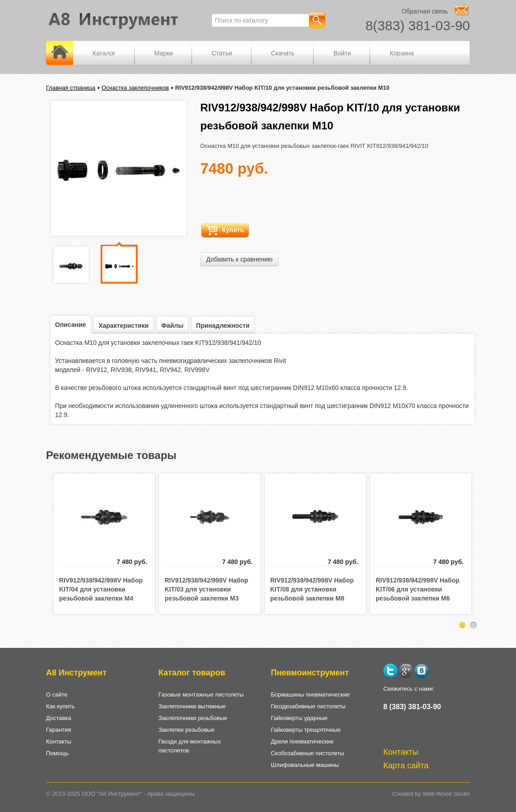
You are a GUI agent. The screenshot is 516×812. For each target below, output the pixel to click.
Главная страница (71, 88)
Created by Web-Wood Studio (431, 794)
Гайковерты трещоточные (306, 730)
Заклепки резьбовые (186, 730)
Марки (164, 53)
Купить (225, 230)
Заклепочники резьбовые (193, 718)
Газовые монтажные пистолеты (201, 695)
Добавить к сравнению (239, 259)
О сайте (57, 695)
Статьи (222, 53)
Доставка (59, 718)
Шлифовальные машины (305, 765)
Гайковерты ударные (299, 718)
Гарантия (58, 730)
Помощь (57, 753)
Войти (342, 53)
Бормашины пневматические (310, 695)
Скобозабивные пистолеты (307, 753)
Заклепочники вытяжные (192, 706)
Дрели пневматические (302, 741)
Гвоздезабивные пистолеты (308, 706)
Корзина (402, 53)
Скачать (283, 53)
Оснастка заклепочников (135, 88)
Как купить (60, 706)
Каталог (104, 53)
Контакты (59, 741)
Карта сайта (406, 766)
